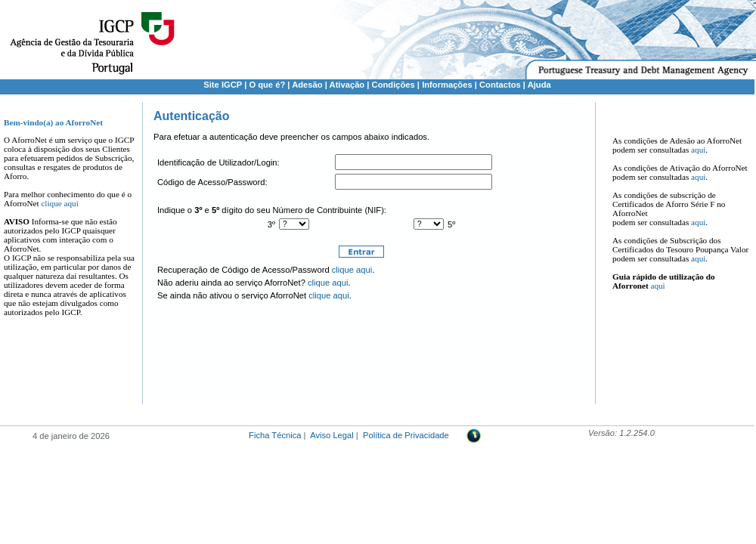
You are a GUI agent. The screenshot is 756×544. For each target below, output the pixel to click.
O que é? (267, 85)
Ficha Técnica (275, 435)
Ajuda (539, 85)
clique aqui (59, 203)
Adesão (307, 85)
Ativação (347, 85)
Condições (393, 85)
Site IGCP (223, 85)
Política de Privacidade (406, 435)
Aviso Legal (332, 435)
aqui (698, 150)
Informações (447, 85)
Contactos (500, 85)
